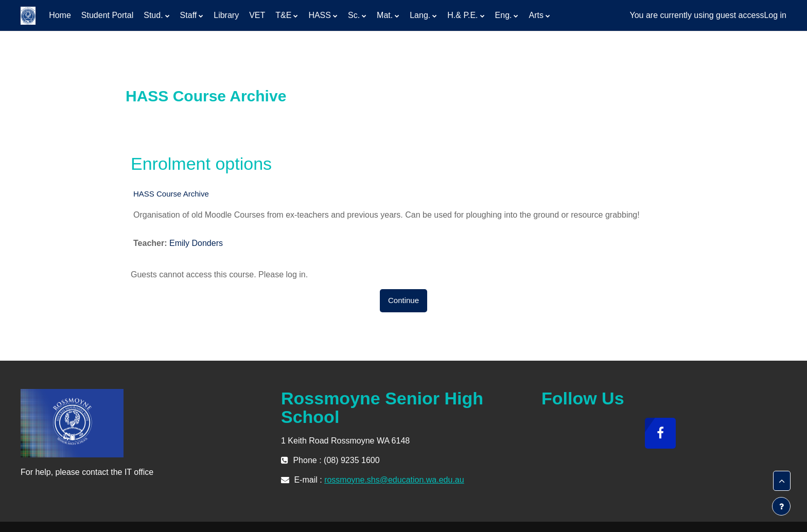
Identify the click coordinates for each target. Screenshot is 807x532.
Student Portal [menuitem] (107, 15)
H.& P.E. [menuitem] (462, 15)
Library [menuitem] (226, 15)
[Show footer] (781, 506)
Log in (775, 15)
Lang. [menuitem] (420, 15)
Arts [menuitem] (536, 15)
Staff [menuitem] (189, 15)
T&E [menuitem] (283, 15)
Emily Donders (196, 243)
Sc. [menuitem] (354, 15)
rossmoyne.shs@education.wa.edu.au (394, 480)
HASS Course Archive (171, 194)
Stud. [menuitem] (153, 15)
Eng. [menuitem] (504, 15)
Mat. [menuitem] (385, 15)
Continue (403, 300)
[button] (782, 481)
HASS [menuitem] (320, 15)
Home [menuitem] (60, 15)
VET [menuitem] (257, 15)
